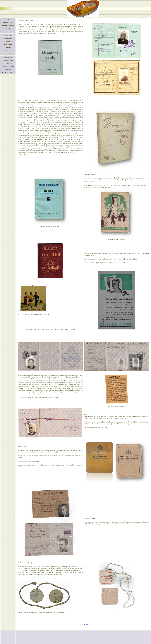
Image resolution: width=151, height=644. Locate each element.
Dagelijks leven (8, 45)
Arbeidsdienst (8, 38)
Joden (8, 51)
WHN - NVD (8, 35)
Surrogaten (8, 70)
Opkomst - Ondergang (8, 26)
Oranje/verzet (8, 63)
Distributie (8, 48)
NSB (8, 19)
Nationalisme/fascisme (8, 67)
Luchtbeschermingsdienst (8, 54)
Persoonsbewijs (8, 57)
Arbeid (8, 41)
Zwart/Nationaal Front (8, 73)
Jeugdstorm (8, 32)
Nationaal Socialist (8, 23)
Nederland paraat (8, 60)
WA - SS (8, 29)
